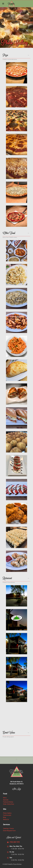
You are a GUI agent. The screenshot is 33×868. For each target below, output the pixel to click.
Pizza (5, 56)
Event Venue (9, 733)
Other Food (9, 233)
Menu (5, 798)
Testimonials (7, 815)
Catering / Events (8, 828)
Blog (4, 817)
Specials (6, 800)
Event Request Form (9, 831)
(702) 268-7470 (15, 842)
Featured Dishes (8, 802)
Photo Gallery (7, 813)
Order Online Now (9, 804)
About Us (6, 819)
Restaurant (7, 579)
